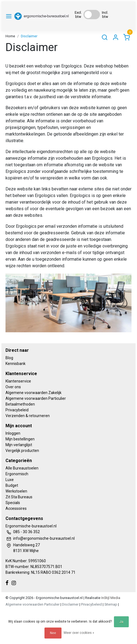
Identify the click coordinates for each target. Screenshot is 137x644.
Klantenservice (18, 381)
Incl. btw (105, 15)
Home (10, 36)
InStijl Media (110, 598)
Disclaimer (29, 36)
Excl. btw (78, 15)
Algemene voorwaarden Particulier (36, 398)
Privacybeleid (17, 410)
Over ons (13, 387)
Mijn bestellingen (20, 439)
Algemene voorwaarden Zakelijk (33, 393)
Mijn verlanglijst (19, 445)
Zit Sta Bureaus (19, 497)
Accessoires (16, 508)
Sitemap (111, 604)
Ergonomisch (17, 474)
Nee (53, 633)
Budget (12, 485)
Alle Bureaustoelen (22, 468)
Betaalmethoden (20, 404)
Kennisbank (16, 364)
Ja (121, 622)
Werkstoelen (16, 491)
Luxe (10, 480)
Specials (13, 503)
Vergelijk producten (22, 451)
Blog (9, 358)
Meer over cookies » (79, 633)
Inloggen (13, 433)
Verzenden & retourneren (28, 416)
